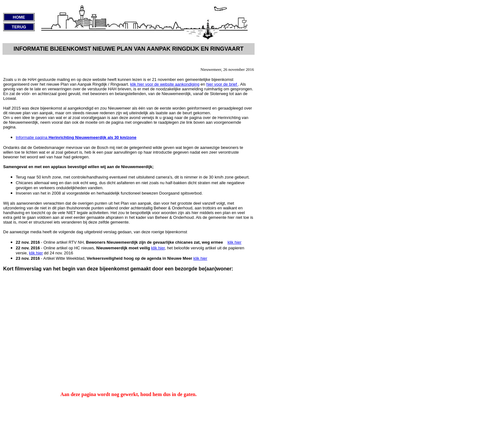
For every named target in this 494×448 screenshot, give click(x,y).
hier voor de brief (222, 84)
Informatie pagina (76, 137)
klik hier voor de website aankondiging (165, 84)
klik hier (234, 242)
